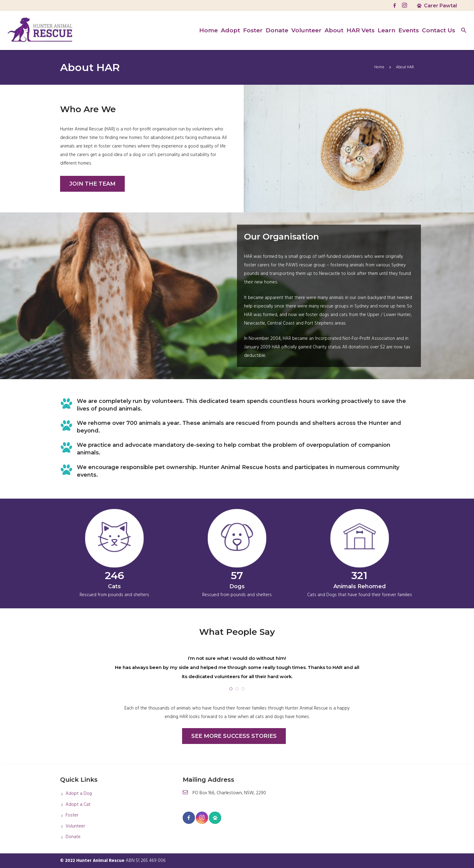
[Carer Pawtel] (215, 818)
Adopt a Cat (78, 805)
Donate (73, 837)
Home (379, 67)
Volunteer (75, 826)
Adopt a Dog (79, 794)
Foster (72, 815)
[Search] (464, 30)
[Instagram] (404, 5)
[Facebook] (395, 5)
